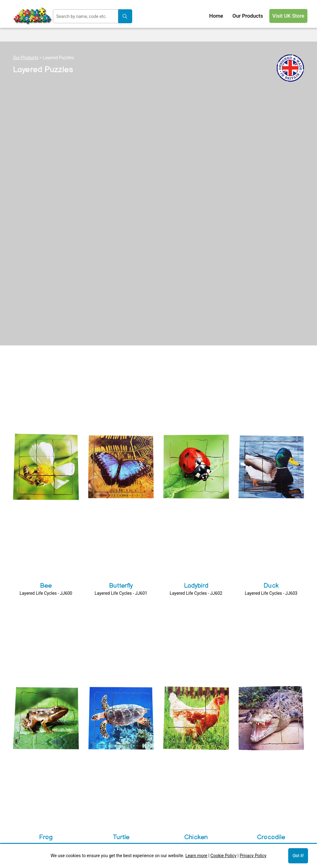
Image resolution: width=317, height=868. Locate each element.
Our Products (26, 58)
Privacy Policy (253, 856)
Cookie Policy (224, 856)
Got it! (298, 856)
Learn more (196, 856)
